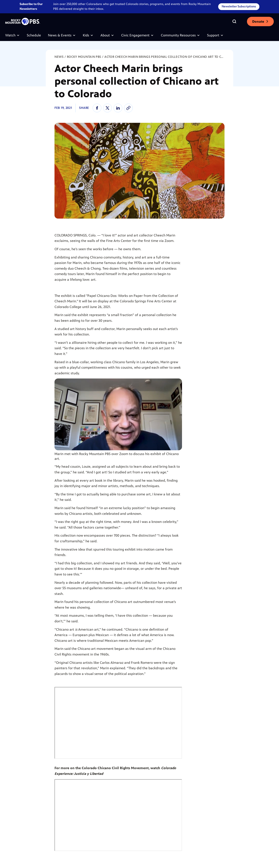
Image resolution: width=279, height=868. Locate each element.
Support (215, 35)
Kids (88, 35)
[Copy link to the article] (128, 108)
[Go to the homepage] (23, 21)
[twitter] (107, 108)
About (107, 35)
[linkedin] (118, 108)
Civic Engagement (138, 35)
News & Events (62, 35)
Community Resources (180, 35)
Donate (260, 21)
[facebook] (97, 108)
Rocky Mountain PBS (84, 57)
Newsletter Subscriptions (239, 6)
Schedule (34, 35)
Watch (13, 35)
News (59, 57)
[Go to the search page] (234, 21)
